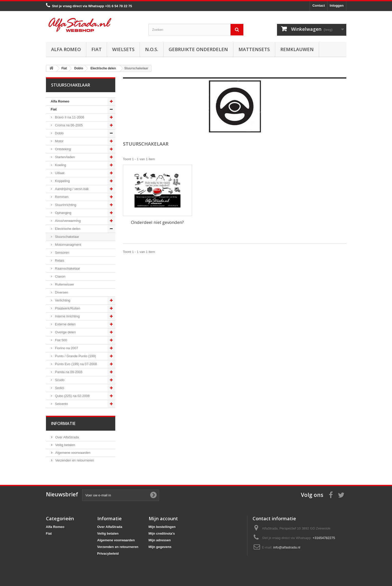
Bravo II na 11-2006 (69, 117)
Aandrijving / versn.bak (71, 189)
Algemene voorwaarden (73, 453)
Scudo (59, 380)
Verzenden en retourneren (74, 460)
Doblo (59, 133)
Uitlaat (59, 173)
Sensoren (62, 253)
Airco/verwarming (68, 221)
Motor (59, 141)
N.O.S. (152, 49)
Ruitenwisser (64, 284)
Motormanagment (68, 245)
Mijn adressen (160, 540)
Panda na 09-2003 (68, 372)
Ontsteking (63, 149)
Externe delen (65, 324)
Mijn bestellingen (162, 527)
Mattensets (254, 49)
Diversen (61, 292)
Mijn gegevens (160, 547)
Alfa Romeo (66, 49)
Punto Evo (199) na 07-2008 (76, 364)
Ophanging (63, 213)
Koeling (60, 165)
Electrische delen (67, 229)
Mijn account (163, 518)
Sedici (59, 388)
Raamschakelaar (67, 268)
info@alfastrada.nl (287, 547)
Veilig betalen (65, 445)
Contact (319, 6)
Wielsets (123, 49)
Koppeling (62, 181)
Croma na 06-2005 (69, 125)
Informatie (63, 423)
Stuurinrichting (65, 205)
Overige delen (65, 332)
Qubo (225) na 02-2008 (72, 396)
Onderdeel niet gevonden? (157, 222)
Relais (59, 261)
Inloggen (337, 6)
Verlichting (62, 300)
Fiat (97, 49)
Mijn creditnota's (162, 533)
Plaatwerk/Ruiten (67, 308)
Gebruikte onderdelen (198, 49)
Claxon (60, 276)
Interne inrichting (67, 316)
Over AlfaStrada (67, 437)
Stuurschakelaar (67, 237)
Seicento (61, 404)
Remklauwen (297, 49)
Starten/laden (65, 157)
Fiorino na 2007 (66, 348)
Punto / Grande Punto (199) (75, 356)
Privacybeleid (108, 554)
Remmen (61, 197)
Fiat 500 (61, 340)
